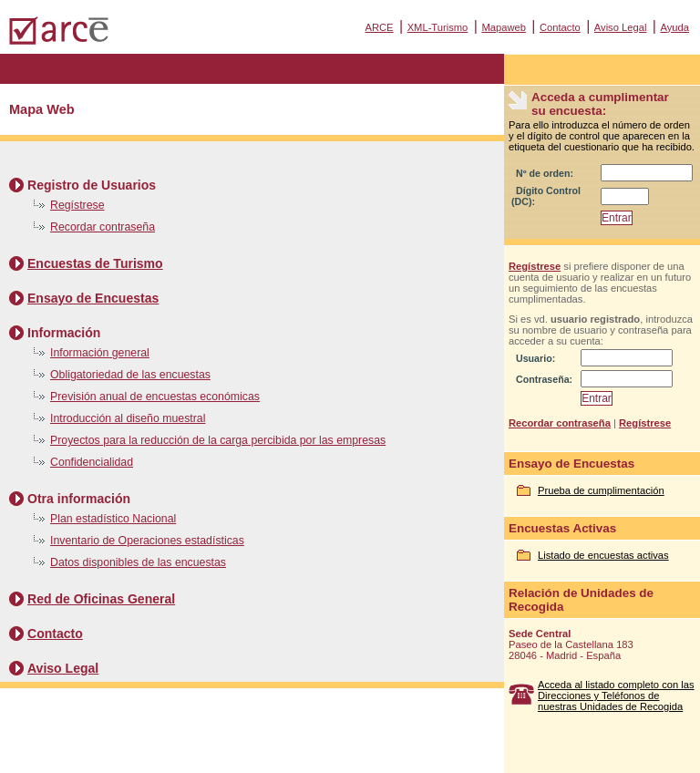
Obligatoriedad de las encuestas (130, 375)
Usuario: (535, 358)
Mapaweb (504, 27)
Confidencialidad (92, 462)
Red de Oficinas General (101, 599)
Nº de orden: (545, 173)
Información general (100, 353)
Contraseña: (544, 379)
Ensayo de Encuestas (93, 298)
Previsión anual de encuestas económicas (155, 397)
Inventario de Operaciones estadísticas (147, 541)
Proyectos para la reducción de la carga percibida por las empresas (218, 440)
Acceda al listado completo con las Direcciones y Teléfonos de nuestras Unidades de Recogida (616, 696)
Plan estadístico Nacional (113, 519)
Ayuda (674, 27)
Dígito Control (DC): (546, 196)
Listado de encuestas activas (603, 555)
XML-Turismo (438, 27)
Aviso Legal (621, 27)
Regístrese (77, 205)
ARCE (379, 27)
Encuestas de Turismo (95, 263)
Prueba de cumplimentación (601, 490)
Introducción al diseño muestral (128, 418)
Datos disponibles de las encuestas (138, 562)
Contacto (560, 27)
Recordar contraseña (103, 227)
